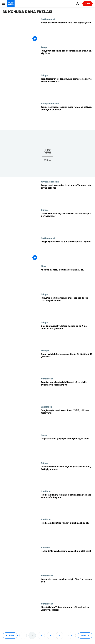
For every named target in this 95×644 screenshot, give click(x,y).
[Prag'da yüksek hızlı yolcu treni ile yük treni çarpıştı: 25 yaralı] (67, 251)
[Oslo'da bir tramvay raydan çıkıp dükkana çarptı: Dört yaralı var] (67, 223)
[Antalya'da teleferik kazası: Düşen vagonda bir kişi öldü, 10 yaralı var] (67, 363)
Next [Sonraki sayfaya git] (84, 635)
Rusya (44, 47)
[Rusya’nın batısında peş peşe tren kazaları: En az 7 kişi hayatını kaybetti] (67, 60)
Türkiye (45, 350)
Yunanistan (47, 379)
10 (72, 635)
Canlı (87, 4)
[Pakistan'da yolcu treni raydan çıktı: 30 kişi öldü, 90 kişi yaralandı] (67, 476)
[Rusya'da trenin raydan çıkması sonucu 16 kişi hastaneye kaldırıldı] (67, 307)
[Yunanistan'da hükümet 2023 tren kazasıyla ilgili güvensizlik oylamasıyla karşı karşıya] (67, 391)
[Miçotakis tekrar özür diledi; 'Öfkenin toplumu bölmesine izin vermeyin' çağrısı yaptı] (67, 616)
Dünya (44, 75)
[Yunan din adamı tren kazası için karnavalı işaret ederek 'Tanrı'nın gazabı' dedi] (67, 588)
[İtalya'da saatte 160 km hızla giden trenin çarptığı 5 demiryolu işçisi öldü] (67, 448)
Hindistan (46, 491)
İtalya (44, 435)
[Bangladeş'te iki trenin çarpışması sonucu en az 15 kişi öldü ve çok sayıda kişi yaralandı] (67, 419)
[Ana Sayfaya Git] (11, 4)
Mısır (44, 266)
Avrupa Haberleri (50, 103)
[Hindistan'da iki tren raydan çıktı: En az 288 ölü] (67, 532)
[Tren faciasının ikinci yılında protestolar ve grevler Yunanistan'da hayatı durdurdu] (67, 88)
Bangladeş (46, 407)
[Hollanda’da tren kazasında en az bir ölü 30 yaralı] (67, 560)
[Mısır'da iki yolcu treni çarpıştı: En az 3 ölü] (67, 279)
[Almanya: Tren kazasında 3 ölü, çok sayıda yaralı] (67, 32)
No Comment (48, 19)
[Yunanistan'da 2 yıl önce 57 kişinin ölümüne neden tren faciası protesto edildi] (67, 194)
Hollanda (46, 547)
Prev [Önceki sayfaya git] (11, 635)
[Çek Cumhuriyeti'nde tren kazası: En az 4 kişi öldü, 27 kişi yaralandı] (67, 335)
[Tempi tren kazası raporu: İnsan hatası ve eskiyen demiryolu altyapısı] (67, 116)
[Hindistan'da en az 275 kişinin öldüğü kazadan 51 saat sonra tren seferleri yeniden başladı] (67, 504)
